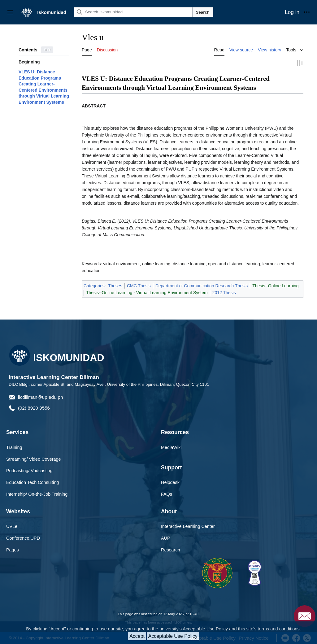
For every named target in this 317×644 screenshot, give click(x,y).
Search (203, 12)
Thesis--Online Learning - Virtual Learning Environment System (147, 292)
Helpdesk (170, 482)
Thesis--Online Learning (275, 285)
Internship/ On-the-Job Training (37, 494)
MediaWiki (171, 446)
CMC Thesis (139, 285)
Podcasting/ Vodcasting (29, 470)
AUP (166, 537)
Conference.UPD (23, 537)
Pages (13, 549)
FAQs (167, 494)
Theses (115, 285)
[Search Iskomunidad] (133, 12)
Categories (94, 285)
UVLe (12, 526)
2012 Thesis (224, 292)
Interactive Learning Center (188, 526)
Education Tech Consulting (33, 482)
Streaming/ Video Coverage (34, 458)
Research (171, 549)
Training (14, 446)
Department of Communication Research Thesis (202, 285)
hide (47, 50)
